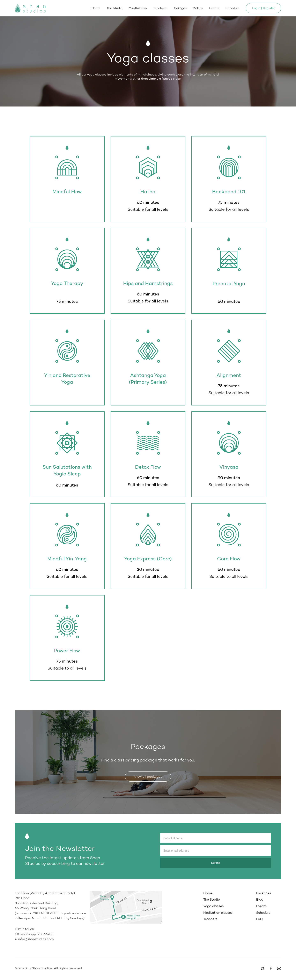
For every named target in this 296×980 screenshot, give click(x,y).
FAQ (259, 919)
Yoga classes (213, 906)
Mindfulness (138, 8)
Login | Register (263, 8)
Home (96, 8)
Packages (180, 8)
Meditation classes (218, 913)
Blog (260, 900)
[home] (30, 8)
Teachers (160, 8)
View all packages (148, 777)
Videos (198, 8)
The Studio (114, 8)
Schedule (232, 8)
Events (214, 8)
